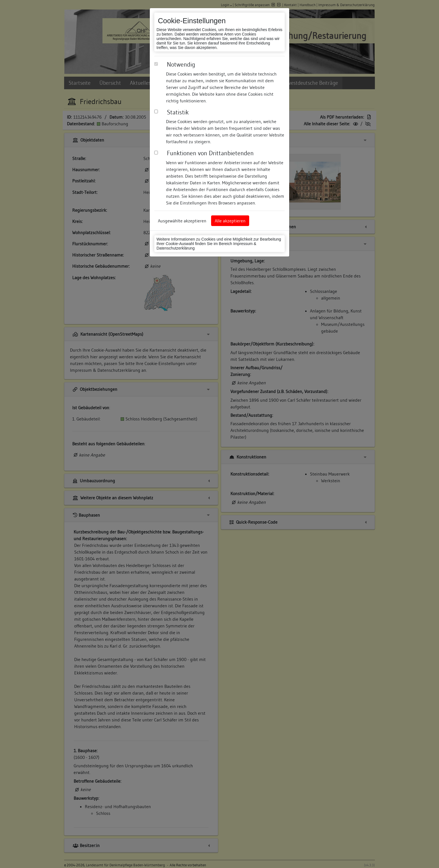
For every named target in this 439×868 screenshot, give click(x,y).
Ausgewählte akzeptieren (182, 221)
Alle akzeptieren (230, 221)
